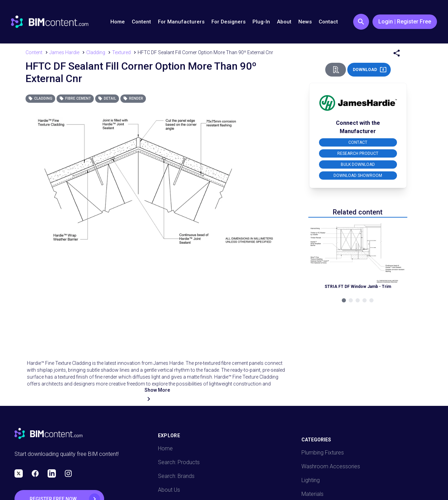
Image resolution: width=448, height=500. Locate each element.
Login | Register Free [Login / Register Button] (405, 22)
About (284, 22)
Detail (107, 98)
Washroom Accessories (331, 466)
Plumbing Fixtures (323, 453)
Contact (328, 22)
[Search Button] (361, 22)
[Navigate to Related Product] (358, 259)
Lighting (311, 480)
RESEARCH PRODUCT (358, 153)
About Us (169, 490)
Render (133, 98)
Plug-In (261, 22)
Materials (312, 494)
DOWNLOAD (370, 70)
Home (118, 22)
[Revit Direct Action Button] (336, 70)
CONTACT (358, 142)
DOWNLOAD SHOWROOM (358, 176)
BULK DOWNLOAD (358, 164)
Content (141, 22)
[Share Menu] (397, 53)
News (305, 22)
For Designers (228, 22)
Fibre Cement (75, 98)
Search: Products (179, 462)
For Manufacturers (181, 22)
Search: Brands (176, 476)
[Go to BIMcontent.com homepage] (49, 22)
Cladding (40, 98)
